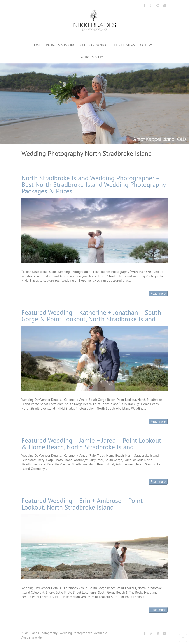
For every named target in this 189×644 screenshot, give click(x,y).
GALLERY (146, 45)
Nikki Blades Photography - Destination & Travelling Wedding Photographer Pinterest (151, 5)
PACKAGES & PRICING (60, 45)
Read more (158, 293)
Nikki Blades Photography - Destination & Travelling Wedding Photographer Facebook (145, 5)
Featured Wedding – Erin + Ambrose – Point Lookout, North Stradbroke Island (82, 504)
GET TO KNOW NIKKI (94, 45)
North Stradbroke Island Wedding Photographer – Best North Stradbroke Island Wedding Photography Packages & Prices (94, 184)
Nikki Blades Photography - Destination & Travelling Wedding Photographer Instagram (164, 5)
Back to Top (183, 638)
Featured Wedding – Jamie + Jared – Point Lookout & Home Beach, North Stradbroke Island (91, 443)
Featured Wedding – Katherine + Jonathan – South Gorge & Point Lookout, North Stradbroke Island (91, 316)
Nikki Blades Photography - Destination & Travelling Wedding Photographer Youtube (158, 5)
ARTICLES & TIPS (92, 57)
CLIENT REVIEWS (124, 45)
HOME (37, 45)
